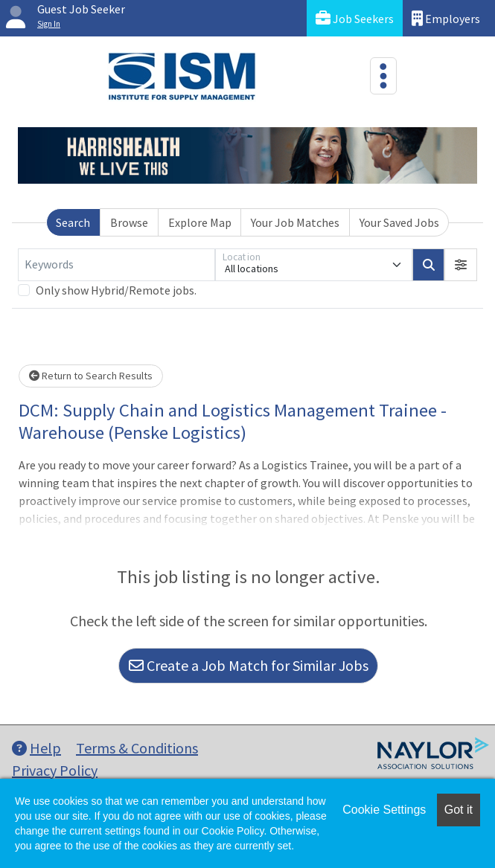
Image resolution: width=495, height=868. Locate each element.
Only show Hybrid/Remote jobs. (116, 290)
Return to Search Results (91, 376)
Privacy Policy (55, 770)
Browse (129, 222)
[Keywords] (116, 265)
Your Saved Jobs (399, 222)
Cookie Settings (384, 810)
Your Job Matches (295, 222)
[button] (461, 265)
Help (36, 748)
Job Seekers (355, 18)
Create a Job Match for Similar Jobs (249, 665)
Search (73, 222)
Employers (446, 18)
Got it (459, 810)
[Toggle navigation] (383, 76)
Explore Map (200, 222)
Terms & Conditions (137, 748)
